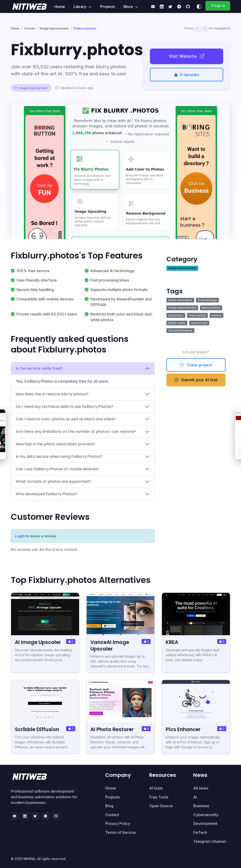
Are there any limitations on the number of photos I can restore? (76, 432)
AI (195, 797)
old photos (176, 315)
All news (201, 788)
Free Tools (159, 797)
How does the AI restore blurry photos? (52, 394)
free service (197, 315)
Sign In (218, 6)
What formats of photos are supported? (53, 481)
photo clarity (177, 323)
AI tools (30, 28)
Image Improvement (54, 28)
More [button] (129, 7)
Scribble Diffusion (37, 729)
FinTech (200, 832)
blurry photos (211, 308)
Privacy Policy (118, 823)
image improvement (182, 308)
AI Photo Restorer (112, 729)
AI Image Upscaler (38, 642)
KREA (172, 642)
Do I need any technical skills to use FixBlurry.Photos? (64, 407)
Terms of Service (120, 832)
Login (20, 536)
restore (216, 315)
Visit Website (187, 56)
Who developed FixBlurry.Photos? (46, 494)
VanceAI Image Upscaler (110, 645)
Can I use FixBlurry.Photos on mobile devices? (57, 469)
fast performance (180, 330)
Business (201, 806)
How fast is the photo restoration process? (55, 444)
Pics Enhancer (184, 729)
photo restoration (180, 300)
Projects (108, 7)
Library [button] (80, 7)
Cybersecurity (206, 814)
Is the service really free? (39, 368)
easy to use (199, 323)
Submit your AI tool (196, 380)
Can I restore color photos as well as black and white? (66, 419)
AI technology (207, 300)
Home (60, 7)
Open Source (161, 806)
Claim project (196, 365)
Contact (112, 814)
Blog (109, 806)
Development (205, 823)
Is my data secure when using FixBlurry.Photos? (59, 457)
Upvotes (187, 75)
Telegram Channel (210, 841)
